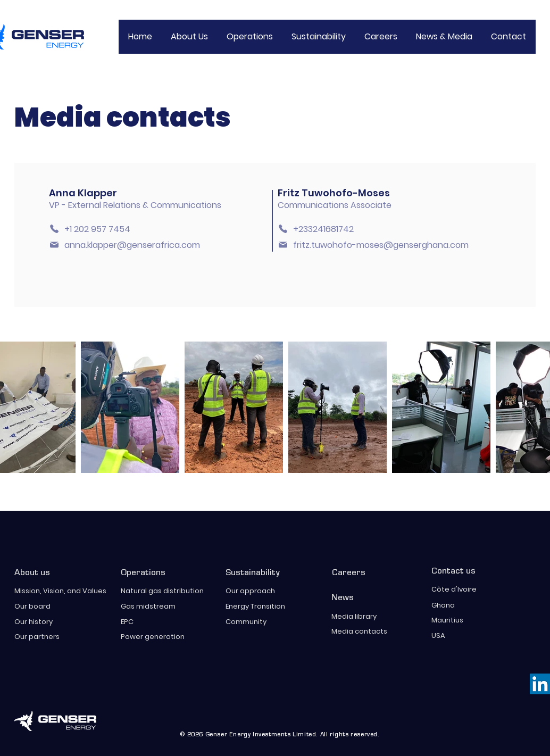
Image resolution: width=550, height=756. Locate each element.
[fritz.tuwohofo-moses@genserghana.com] (379, 245)
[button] (318, 37)
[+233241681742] (323, 229)
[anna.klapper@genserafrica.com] (133, 245)
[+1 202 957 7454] (94, 229)
